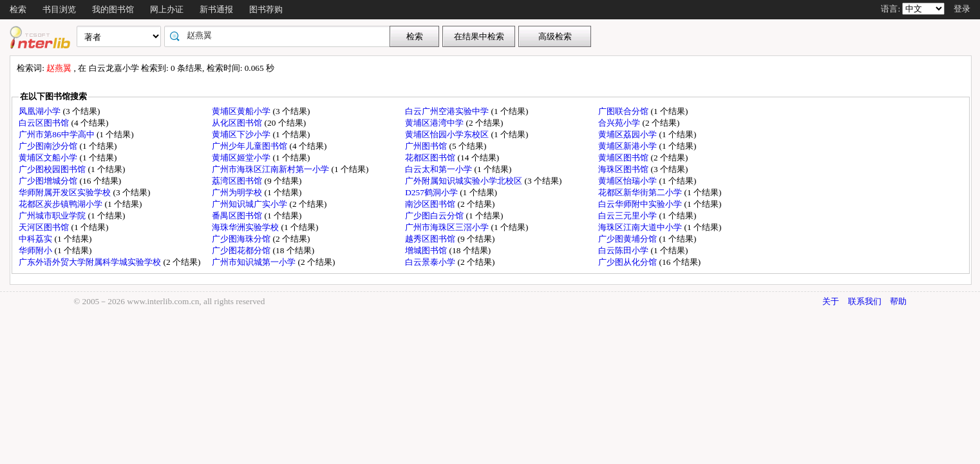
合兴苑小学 (620, 123)
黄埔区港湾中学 (435, 123)
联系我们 (865, 301)
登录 (962, 9)
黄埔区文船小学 (49, 158)
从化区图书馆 (238, 123)
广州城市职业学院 (53, 216)
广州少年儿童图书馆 (250, 146)
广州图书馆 (427, 146)
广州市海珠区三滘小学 (448, 227)
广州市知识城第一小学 (255, 262)
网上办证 (167, 9)
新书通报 (216, 9)
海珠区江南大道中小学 (641, 227)
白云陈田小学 (624, 250)
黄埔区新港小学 (628, 146)
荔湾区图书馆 (238, 181)
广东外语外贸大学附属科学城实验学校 (91, 262)
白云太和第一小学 (439, 169)
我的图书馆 (113, 9)
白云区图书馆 (45, 123)
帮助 (898, 301)
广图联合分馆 (624, 111)
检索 (18, 9)
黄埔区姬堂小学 (242, 158)
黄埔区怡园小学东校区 (448, 134)
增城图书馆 (427, 250)
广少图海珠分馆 (242, 239)
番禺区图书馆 (238, 216)
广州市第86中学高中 (58, 134)
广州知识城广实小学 (250, 204)
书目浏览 (59, 9)
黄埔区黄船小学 (242, 111)
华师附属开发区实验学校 (66, 192)
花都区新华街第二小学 (641, 192)
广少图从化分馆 (628, 262)
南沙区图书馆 (431, 204)
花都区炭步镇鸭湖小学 (61, 204)
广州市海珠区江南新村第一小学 (271, 169)
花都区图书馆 (431, 158)
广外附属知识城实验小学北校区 (465, 181)
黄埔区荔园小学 (628, 134)
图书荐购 (266, 9)
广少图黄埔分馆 (628, 239)
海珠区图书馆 (624, 169)
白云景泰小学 (431, 262)
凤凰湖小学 (41, 111)
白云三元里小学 (628, 216)
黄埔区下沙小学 (242, 134)
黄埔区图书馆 (624, 158)
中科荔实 (36, 239)
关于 (831, 301)
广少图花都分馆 (242, 250)
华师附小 (36, 250)
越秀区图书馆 (431, 239)
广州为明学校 (238, 192)
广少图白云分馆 (435, 216)
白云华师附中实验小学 (641, 204)
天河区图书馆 (45, 227)
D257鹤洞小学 (432, 192)
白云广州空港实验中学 (448, 111)
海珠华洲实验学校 (246, 227)
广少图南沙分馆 (49, 146)
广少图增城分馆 (49, 181)
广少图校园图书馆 (53, 169)
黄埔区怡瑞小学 (628, 181)
